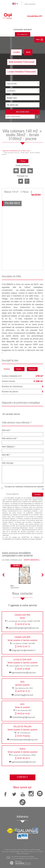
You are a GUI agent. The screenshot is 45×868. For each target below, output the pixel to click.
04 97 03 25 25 (24, 691)
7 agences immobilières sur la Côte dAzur (16, 151)
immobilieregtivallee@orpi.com (24, 740)
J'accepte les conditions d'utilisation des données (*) (24, 488)
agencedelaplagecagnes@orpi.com (24, 628)
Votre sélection (30, 4)
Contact (23, 777)
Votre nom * (6, 430)
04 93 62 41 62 (24, 714)
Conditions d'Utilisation (21, 539)
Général (7, 369)
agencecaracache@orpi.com (24, 762)
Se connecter (23, 34)
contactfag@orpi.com (24, 695)
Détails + (19, 369)
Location (16, 52)
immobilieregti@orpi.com (24, 717)
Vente (28, 52)
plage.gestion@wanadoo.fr (24, 650)
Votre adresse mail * (10, 439)
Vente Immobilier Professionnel (22, 62)
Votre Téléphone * (9, 447)
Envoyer (38, 494)
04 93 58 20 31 (24, 758)
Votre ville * (6, 455)
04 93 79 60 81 (24, 736)
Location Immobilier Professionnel (22, 72)
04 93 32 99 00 (24, 669)
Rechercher (23, 112)
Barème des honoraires (27, 852)
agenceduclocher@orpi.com (24, 673)
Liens (37, 852)
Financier (32, 369)
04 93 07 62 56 (24, 624)
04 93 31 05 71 (24, 646)
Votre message (7, 463)
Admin (41, 852)
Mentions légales (15, 852)
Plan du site (5, 852)
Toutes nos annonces (23, 854)
